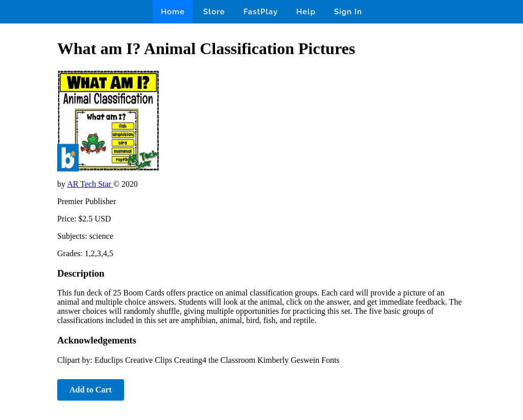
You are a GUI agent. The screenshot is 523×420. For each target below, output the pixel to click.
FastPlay (261, 12)
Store (214, 12)
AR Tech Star (90, 184)
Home (173, 12)
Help (306, 12)
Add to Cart (91, 390)
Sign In (348, 12)
